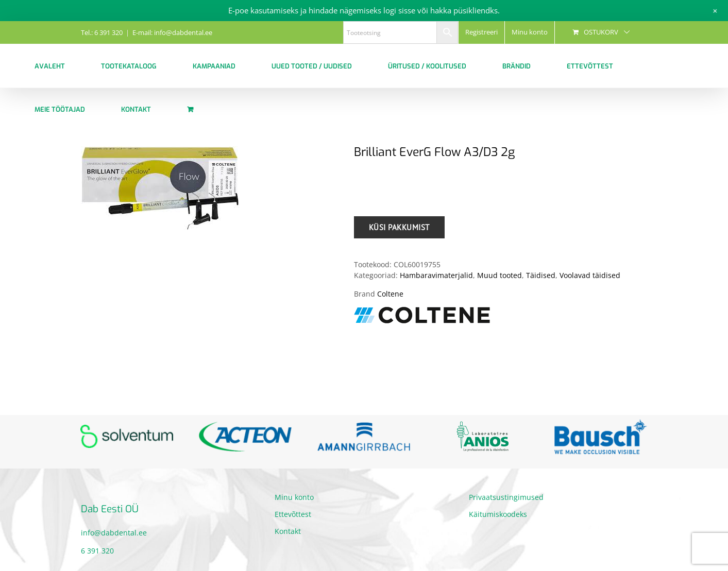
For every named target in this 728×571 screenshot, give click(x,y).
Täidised (541, 275)
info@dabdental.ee (114, 533)
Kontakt (288, 531)
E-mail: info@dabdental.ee (172, 32)
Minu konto (294, 497)
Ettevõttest (293, 514)
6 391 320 (97, 551)
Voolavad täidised (590, 275)
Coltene (390, 294)
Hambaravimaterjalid (436, 275)
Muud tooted (500, 275)
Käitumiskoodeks (498, 514)
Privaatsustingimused (506, 497)
